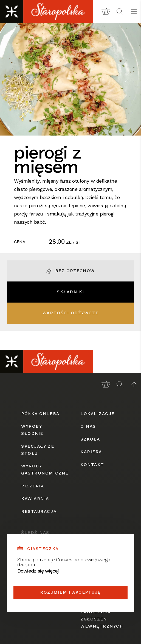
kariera (91, 452)
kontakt (92, 465)
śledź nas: (36, 533)
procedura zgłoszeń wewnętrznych (100, 619)
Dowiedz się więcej (38, 571)
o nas (88, 426)
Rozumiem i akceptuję (70, 592)
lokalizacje (98, 414)
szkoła (90, 439)
